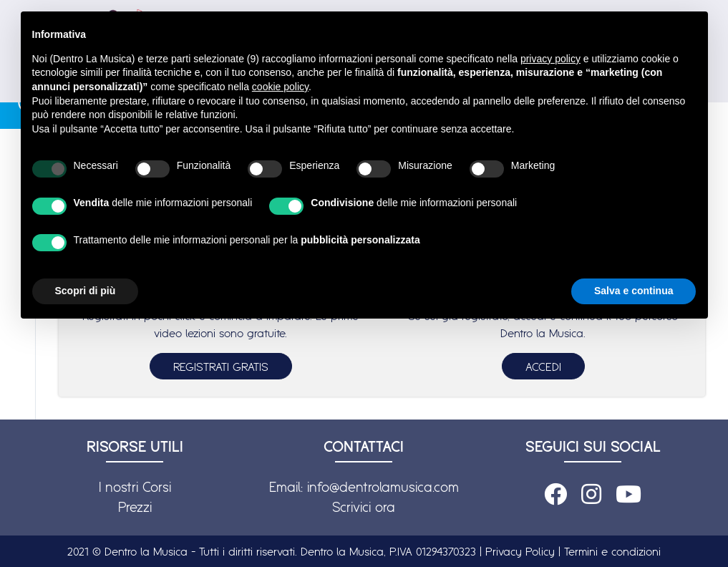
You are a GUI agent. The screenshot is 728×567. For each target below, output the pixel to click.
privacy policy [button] (550, 59)
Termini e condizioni (612, 551)
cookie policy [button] (280, 87)
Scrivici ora (364, 507)
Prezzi (135, 507)
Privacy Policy (520, 551)
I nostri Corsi (135, 487)
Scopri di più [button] (86, 291)
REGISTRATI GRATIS (221, 367)
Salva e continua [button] (634, 291)
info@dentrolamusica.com (383, 487)
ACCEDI (543, 367)
